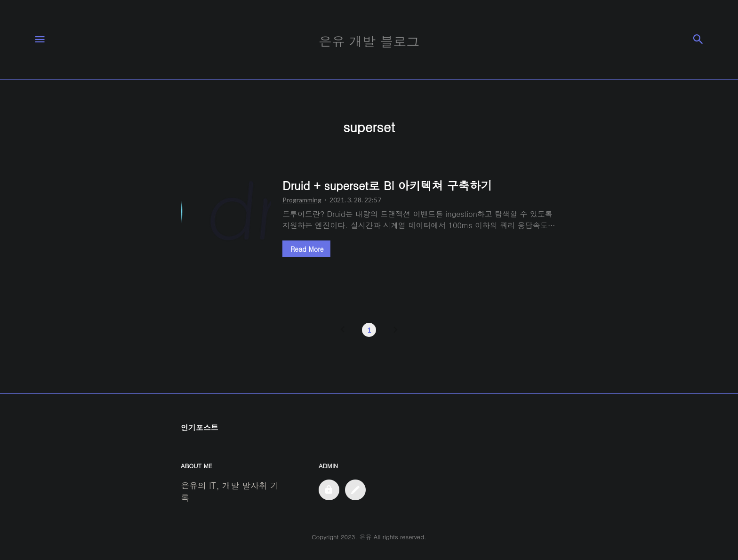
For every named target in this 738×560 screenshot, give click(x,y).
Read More (307, 249)
